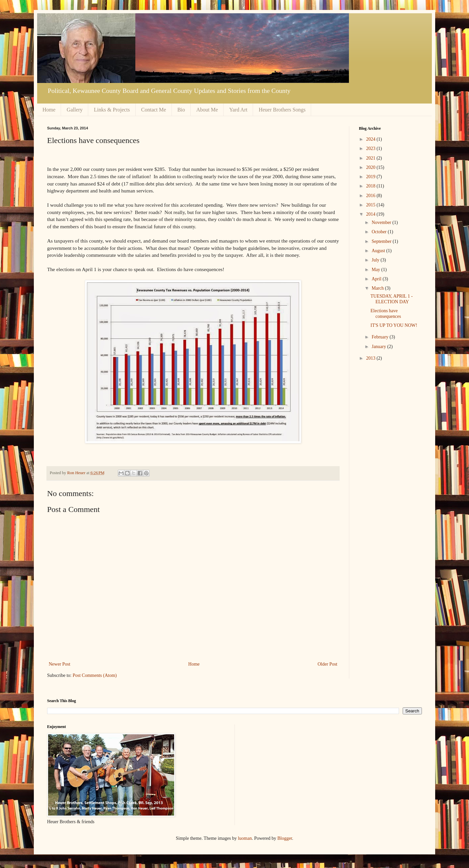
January (379, 347)
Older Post (328, 664)
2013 (371, 358)
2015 (371, 205)
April (377, 279)
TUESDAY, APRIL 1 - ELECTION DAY (392, 299)
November (382, 222)
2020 (371, 167)
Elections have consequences (386, 314)
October (380, 232)
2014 (371, 214)
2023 (371, 148)
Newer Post (60, 664)
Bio (181, 110)
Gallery (75, 110)
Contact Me (154, 110)
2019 (371, 177)
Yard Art (238, 110)
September (382, 241)
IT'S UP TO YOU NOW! (394, 325)
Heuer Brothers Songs (282, 110)
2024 (371, 139)
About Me (207, 110)
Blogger (285, 838)
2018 (371, 186)
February (380, 337)
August (379, 251)
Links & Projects (112, 110)
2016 (371, 196)
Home (49, 110)
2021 (371, 158)
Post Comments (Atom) (95, 675)
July (376, 260)
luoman (245, 838)
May (376, 270)
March (378, 288)
